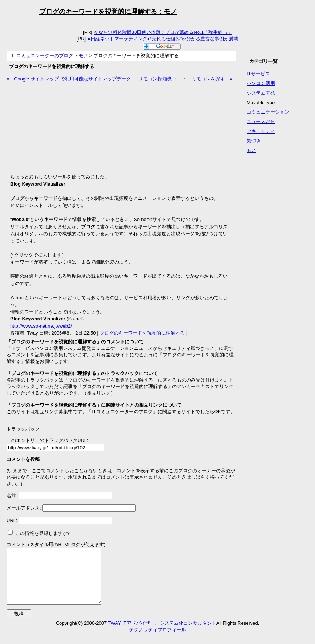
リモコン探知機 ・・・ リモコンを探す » (186, 79)
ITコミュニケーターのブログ (43, 56)
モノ (83, 56)
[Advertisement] (61, 128)
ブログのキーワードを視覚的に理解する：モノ (108, 12)
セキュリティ (261, 131)
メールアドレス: (24, 508)
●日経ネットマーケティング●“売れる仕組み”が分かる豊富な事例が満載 (163, 39)
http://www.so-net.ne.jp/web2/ (41, 326)
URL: (13, 520)
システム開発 (261, 93)
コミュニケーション (268, 112)
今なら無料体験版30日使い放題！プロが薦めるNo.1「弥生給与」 (163, 32)
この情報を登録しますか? (39, 533)
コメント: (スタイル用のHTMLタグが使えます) (56, 544)
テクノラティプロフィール (157, 641)
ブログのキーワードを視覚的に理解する (142, 333)
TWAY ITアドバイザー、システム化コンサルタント (162, 634)
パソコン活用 (261, 83)
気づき (254, 141)
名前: (13, 496)
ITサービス (258, 74)
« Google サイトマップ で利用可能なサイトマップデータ (69, 79)
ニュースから (261, 121)
